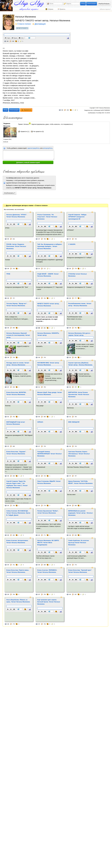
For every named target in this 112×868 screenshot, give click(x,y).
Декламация (40, 24)
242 (39, 506)
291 (8, 417)
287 (39, 594)
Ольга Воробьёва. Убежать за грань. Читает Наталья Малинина (18, 601)
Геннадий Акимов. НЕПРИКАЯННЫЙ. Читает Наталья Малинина (49, 454)
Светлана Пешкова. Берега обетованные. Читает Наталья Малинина (79, 454)
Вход (83, 4)
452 (70, 387)
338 (8, 624)
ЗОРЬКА (40, 422)
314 (39, 269)
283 (39, 535)
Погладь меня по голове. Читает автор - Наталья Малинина (18, 364)
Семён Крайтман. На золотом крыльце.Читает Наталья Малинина (78, 543)
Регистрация (92, 4)
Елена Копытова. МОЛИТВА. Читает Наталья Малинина (16, 393)
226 (39, 476)
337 (39, 239)
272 (70, 239)
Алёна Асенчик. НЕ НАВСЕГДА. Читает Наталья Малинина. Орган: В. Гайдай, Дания (18, 513)
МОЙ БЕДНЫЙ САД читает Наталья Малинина (16, 423)
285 (70, 298)
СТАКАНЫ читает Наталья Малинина (77, 275)
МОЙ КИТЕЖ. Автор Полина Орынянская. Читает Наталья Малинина (79, 395)
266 (70, 535)
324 (70, 357)
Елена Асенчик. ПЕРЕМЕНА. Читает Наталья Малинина (47, 571)
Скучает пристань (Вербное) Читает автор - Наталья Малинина (80, 364)
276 (8, 446)
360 (8, 41)
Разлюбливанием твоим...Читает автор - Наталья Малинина (80, 305)
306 (39, 565)
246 (70, 506)
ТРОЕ (8, 274)
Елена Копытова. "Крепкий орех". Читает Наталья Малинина (80, 571)
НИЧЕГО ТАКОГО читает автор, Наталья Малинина (48, 305)
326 (70, 269)
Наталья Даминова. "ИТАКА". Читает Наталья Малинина (17, 216)
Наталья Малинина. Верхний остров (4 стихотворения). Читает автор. (18, 335)
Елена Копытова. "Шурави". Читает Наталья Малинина (16, 453)
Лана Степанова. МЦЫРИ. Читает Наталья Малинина (49, 482)
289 (8, 269)
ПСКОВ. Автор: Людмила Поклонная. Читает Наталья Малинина (16, 246)
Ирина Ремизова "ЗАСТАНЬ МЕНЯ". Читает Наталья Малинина (80, 482)
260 (8, 298)
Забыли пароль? (105, 9)
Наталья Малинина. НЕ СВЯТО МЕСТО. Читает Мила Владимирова (48, 543)
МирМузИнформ (104, 4)
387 (8, 387)
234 (8, 506)
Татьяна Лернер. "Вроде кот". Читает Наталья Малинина (17, 305)
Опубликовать (10, 193)
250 (70, 446)
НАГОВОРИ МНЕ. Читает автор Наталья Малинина (48, 364)
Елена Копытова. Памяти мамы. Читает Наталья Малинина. (18, 571)
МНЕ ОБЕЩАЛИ (74, 422)
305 (8, 239)
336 (8, 328)
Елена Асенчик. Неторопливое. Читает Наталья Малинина (17, 542)
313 (70, 417)
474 (39, 624)
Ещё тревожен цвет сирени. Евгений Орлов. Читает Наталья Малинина (49, 602)
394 (8, 565)
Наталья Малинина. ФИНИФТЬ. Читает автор (48, 334)
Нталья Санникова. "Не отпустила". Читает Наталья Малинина (47, 217)
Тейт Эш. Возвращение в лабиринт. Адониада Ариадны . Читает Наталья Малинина (50, 246)
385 (8, 535)
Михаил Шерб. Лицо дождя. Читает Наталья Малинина (50, 393)
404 (70, 594)
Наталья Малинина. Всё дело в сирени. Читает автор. (79, 334)
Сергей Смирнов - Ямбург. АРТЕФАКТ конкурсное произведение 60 (77, 217)
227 (39, 446)
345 (39, 298)
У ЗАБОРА (72, 244)
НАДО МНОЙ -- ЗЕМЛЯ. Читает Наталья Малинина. (48, 275)
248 (70, 328)
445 (8, 476)
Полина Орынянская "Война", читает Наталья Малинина (48, 512)
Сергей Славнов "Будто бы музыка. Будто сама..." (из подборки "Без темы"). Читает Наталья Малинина (17, 484)
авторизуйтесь (48, 148)
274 (70, 476)
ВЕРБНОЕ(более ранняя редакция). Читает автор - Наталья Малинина (80, 513)
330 (39, 357)
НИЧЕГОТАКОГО (22, 28)
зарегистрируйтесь (34, 148)
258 (8, 594)
